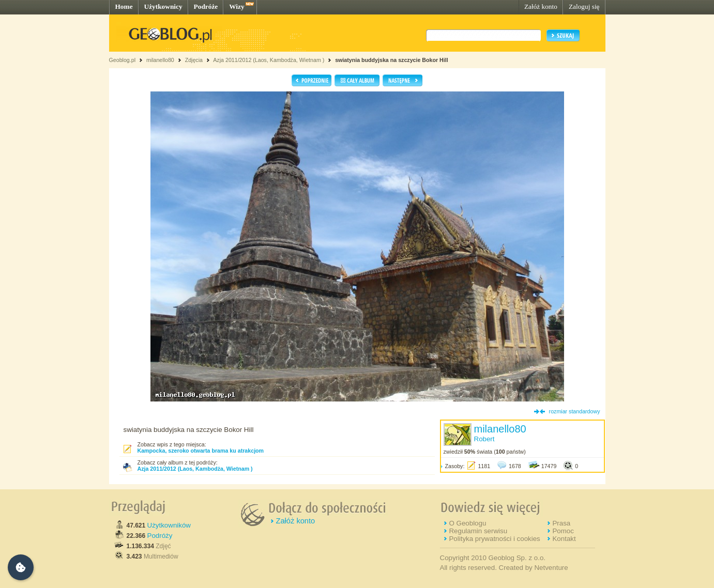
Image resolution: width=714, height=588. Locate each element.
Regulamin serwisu (478, 531)
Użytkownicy (163, 6)
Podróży (160, 536)
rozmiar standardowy (575, 411)
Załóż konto (541, 6)
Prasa (561, 523)
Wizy (237, 6)
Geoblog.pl (123, 60)
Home (124, 6)
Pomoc (563, 531)
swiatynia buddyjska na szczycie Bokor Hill (392, 60)
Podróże (206, 6)
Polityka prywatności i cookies (494, 539)
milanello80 (160, 60)
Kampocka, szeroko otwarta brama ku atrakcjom (201, 451)
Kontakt (564, 539)
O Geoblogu (467, 523)
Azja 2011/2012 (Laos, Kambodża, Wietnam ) (269, 60)
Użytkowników (169, 525)
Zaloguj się (584, 6)
